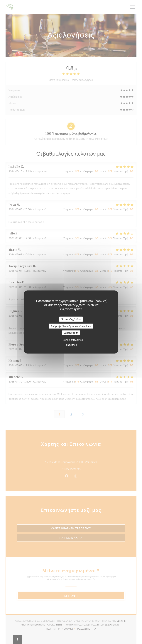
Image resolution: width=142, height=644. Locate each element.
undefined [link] (72, 345)
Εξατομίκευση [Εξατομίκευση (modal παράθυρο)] (71, 333)
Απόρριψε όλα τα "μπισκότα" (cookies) (71, 326)
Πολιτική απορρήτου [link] (72, 340)
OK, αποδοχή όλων (71, 319)
